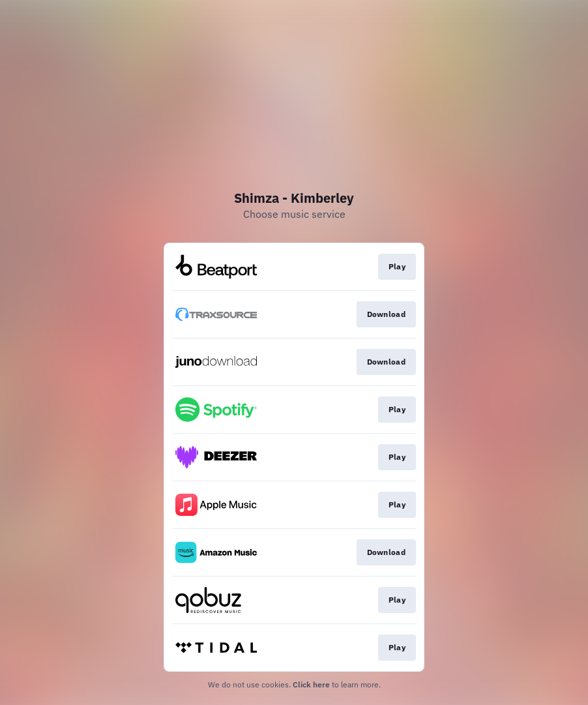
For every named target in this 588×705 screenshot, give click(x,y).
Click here (311, 684)
